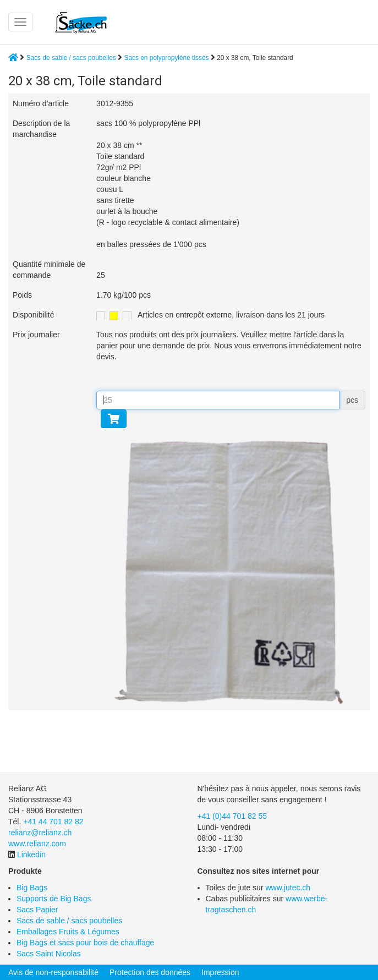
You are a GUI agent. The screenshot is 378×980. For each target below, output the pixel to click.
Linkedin (31, 855)
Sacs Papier (37, 910)
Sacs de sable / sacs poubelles (71, 58)
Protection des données (150, 972)
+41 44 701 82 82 (53, 822)
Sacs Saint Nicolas (49, 954)
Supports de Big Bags (54, 899)
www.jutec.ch (288, 888)
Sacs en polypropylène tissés (168, 58)
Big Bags (32, 888)
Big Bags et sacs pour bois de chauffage (85, 943)
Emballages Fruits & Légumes (68, 932)
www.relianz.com (37, 844)
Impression (220, 972)
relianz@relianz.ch (40, 833)
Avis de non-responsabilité (53, 972)
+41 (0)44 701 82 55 (232, 816)
